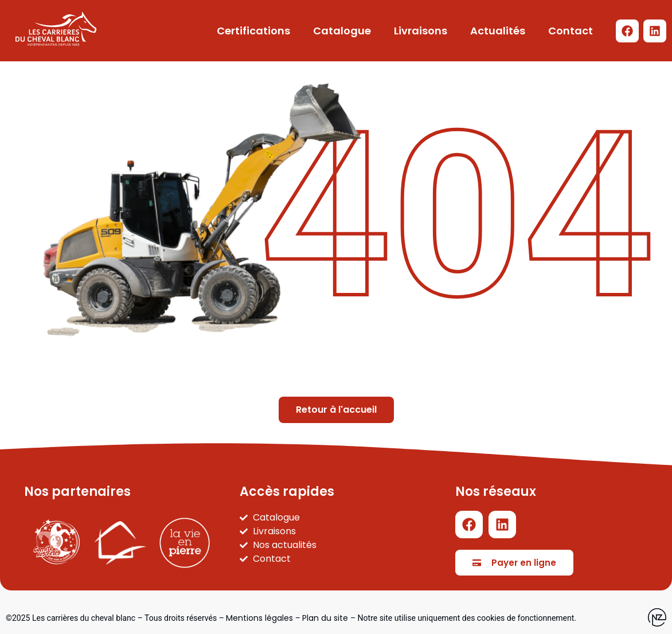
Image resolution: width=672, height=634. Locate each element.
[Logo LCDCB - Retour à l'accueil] (56, 29)
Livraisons (421, 31)
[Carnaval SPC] (56, 543)
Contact (571, 31)
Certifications (253, 31)
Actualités (498, 31)
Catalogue (342, 31)
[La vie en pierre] (185, 543)
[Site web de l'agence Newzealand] (657, 618)
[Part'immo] (120, 543)
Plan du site (325, 618)
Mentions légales (259, 618)
